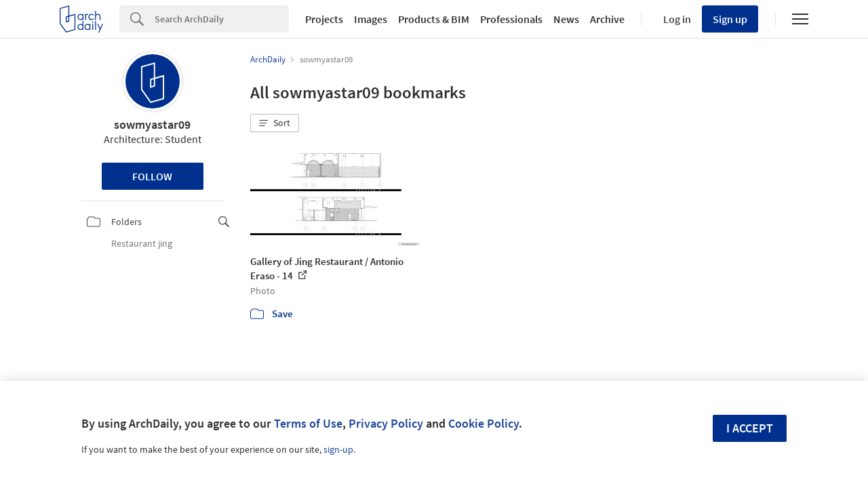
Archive (607, 19)
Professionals (511, 19)
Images (371, 19)
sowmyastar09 (152, 124)
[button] (275, 123)
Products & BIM (434, 19)
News (566, 19)
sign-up (338, 449)
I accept (750, 428)
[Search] (222, 19)
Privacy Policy (386, 423)
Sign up (730, 19)
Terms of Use (308, 423)
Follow (152, 176)
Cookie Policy (484, 423)
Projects (324, 19)
